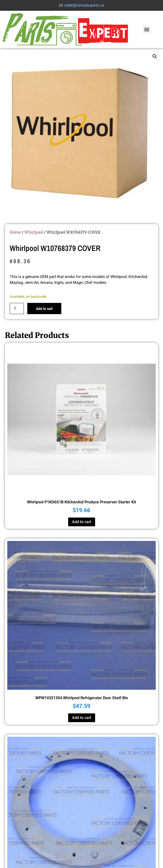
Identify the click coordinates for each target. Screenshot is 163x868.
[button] (147, 29)
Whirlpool (34, 232)
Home (15, 232)
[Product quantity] (17, 309)
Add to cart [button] (82, 522)
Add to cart (44, 309)
